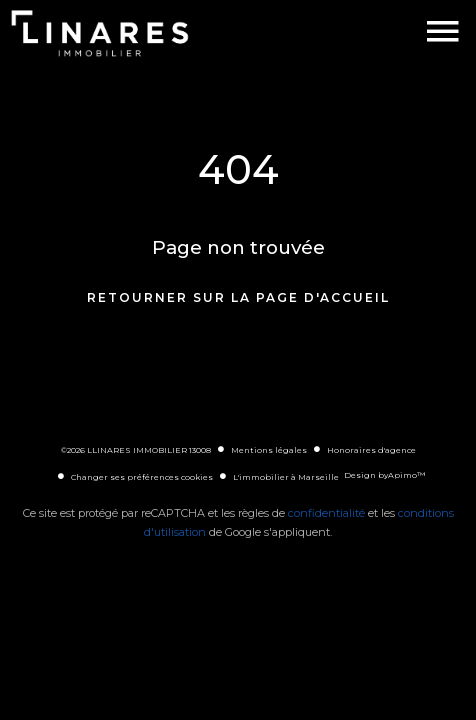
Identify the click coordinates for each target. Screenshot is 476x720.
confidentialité (326, 513)
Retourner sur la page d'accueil (238, 297)
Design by (384, 475)
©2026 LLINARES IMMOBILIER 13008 (136, 450)
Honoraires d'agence (371, 450)
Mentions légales (269, 450)
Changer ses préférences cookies (142, 477)
